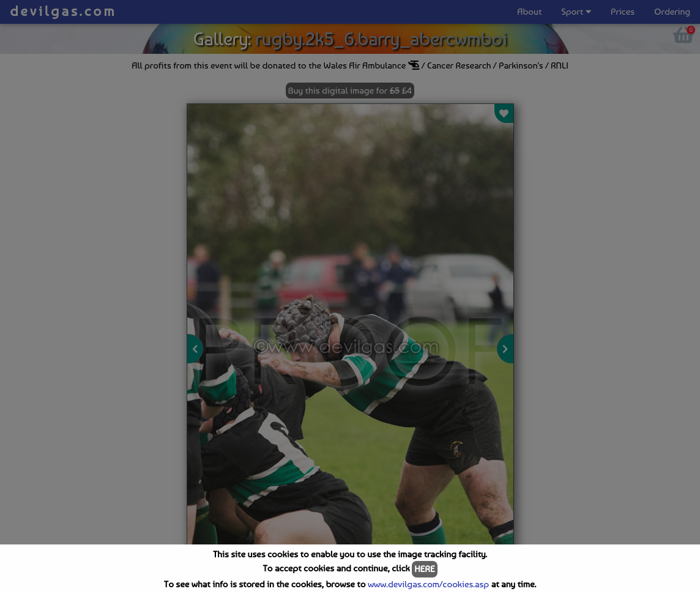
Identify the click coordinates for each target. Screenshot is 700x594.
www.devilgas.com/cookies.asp (428, 584)
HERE (424, 569)
